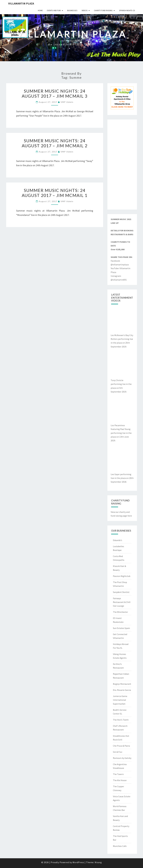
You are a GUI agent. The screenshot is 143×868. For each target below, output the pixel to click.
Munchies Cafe (120, 846)
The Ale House (120, 780)
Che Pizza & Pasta (121, 746)
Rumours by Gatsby (122, 758)
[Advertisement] (122, 165)
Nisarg (98, 862)
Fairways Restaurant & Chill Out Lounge (122, 602)
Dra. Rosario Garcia (122, 690)
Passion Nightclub (122, 576)
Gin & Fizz (118, 752)
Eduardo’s (118, 540)
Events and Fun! (54, 10)
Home (40, 10)
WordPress (78, 862)
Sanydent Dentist (121, 592)
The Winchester (120, 612)
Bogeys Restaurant (122, 684)
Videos (85, 10)
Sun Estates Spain (121, 628)
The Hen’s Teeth (121, 720)
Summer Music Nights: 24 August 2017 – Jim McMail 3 (55, 93)
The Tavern (118, 774)
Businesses (72, 10)
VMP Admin (67, 102)
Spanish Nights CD (127, 10)
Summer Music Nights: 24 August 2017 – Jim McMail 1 (55, 193)
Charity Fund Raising (103, 10)
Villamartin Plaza (21, 3)
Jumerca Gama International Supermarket (120, 700)
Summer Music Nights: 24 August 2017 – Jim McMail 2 (55, 143)
